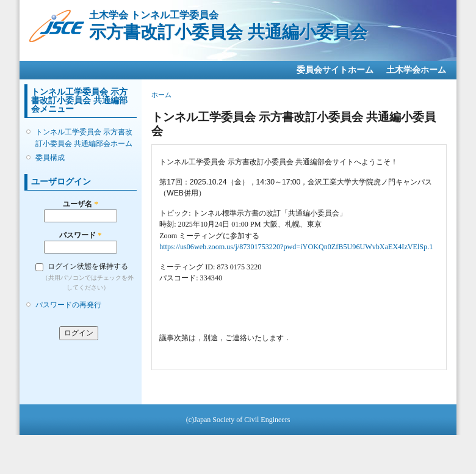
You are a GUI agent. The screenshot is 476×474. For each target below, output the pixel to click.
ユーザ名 (80, 204)
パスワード (80, 235)
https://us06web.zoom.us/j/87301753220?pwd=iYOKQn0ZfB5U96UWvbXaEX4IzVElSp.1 (296, 247)
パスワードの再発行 (68, 305)
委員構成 (50, 158)
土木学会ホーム (416, 70)
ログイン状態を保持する (88, 266)
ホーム (161, 95)
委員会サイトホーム (335, 70)
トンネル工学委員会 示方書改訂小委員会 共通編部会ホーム (84, 137)
